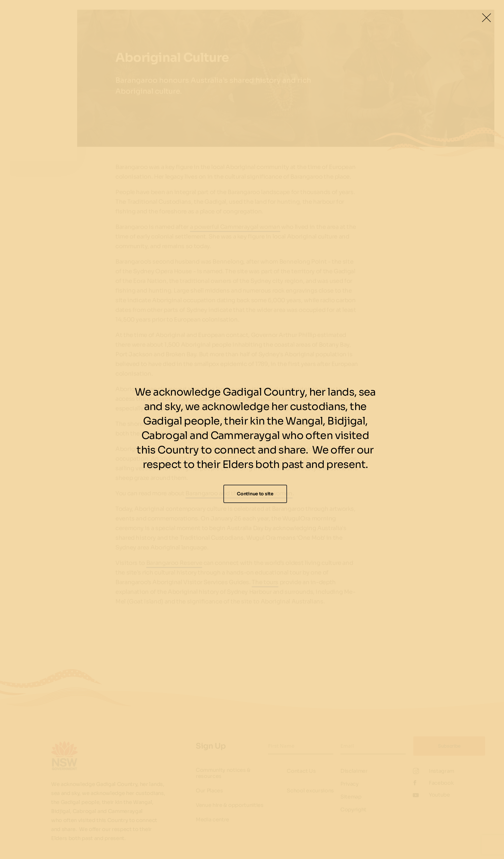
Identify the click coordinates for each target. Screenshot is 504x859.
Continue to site (255, 494)
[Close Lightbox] (486, 18)
